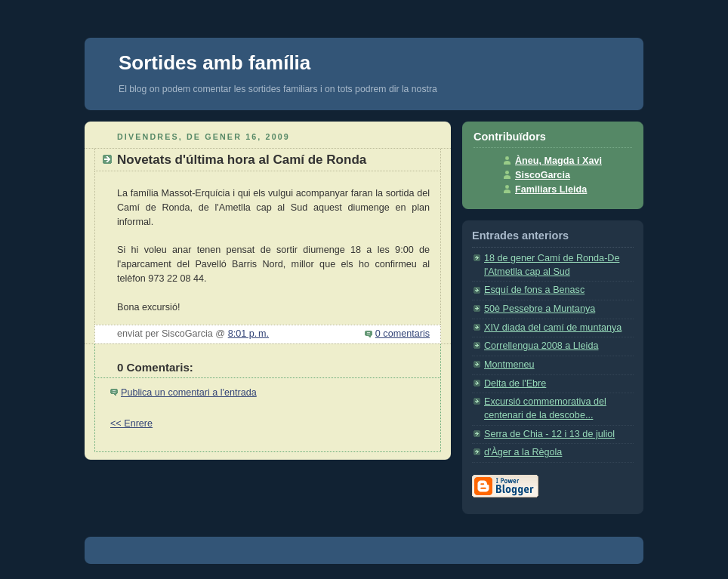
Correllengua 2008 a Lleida (541, 346)
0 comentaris (403, 334)
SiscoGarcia (543, 175)
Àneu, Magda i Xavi (558, 161)
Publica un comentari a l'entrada (189, 393)
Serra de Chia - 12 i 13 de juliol (549, 434)
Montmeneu (509, 365)
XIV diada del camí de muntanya (553, 328)
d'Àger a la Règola (523, 452)
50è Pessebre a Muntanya (540, 309)
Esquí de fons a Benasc (534, 290)
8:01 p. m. (248, 334)
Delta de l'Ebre (515, 383)
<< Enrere (131, 423)
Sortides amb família (214, 63)
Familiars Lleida (551, 189)
